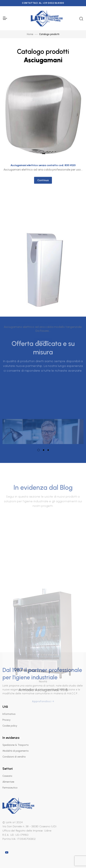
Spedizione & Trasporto (16, 745)
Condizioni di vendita (14, 757)
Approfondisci (43, 738)
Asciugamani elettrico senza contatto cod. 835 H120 (43, 171)
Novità (43, 718)
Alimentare (8, 782)
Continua (43, 186)
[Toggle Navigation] (5, 18)
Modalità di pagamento (16, 751)
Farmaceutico (10, 788)
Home (30, 34)
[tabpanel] (43, 406)
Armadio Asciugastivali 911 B (43, 726)
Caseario (7, 776)
